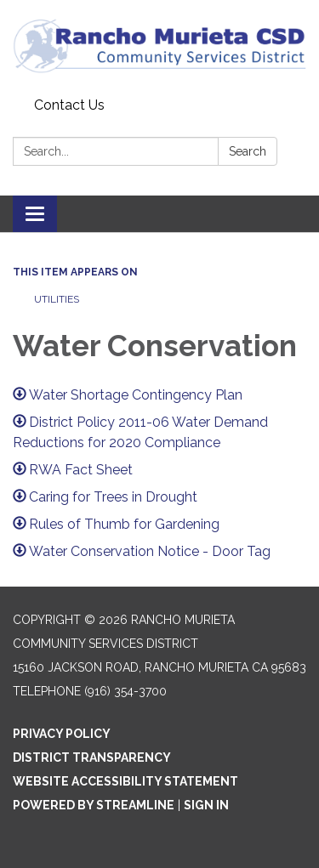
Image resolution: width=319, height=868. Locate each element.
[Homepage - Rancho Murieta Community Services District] (159, 45)
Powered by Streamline (94, 805)
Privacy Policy (62, 734)
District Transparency (92, 757)
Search (248, 151)
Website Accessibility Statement (125, 781)
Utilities (57, 299)
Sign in (206, 805)
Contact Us (69, 105)
